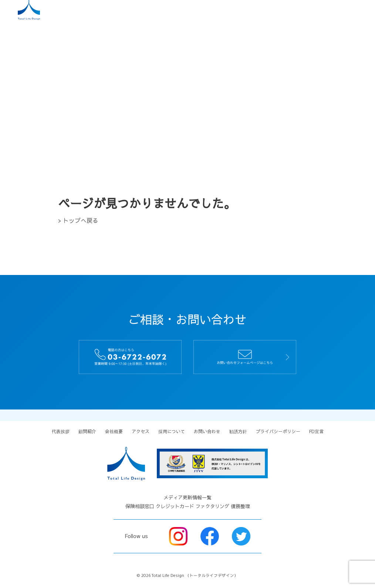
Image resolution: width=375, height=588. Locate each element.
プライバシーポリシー (278, 431)
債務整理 (240, 506)
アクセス (141, 431)
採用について (172, 431)
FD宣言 (316, 431)
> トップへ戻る (78, 220)
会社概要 (114, 431)
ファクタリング (212, 506)
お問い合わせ (207, 431)
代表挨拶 (61, 431)
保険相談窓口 (140, 506)
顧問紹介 (87, 431)
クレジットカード (175, 506)
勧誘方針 (238, 431)
